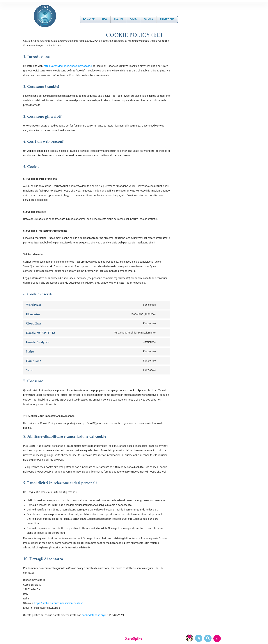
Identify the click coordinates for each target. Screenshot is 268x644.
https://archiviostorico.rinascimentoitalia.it (68, 66)
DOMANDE (89, 19)
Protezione (167, 19)
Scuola (148, 19)
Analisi (118, 19)
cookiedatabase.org (93, 615)
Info (104, 19)
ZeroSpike (134, 638)
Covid (133, 19)
